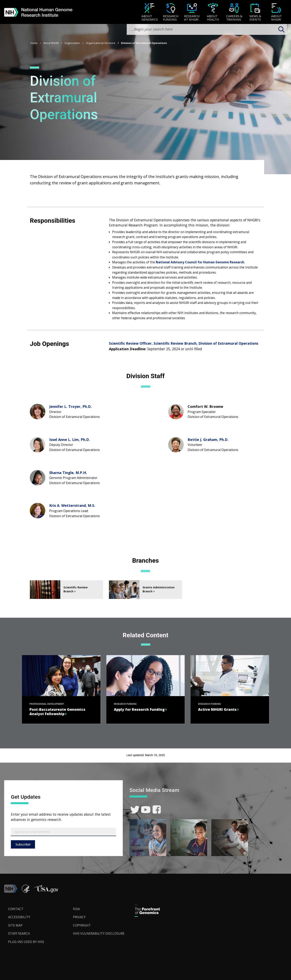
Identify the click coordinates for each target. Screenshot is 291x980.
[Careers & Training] (234, 12)
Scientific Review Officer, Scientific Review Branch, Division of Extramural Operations (184, 343)
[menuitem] (150, 12)
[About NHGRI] (276, 12)
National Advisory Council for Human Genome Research (200, 262)
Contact (16, 909)
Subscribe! (23, 844)
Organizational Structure (101, 43)
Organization (72, 43)
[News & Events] (255, 12)
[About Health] (213, 12)
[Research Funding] (171, 12)
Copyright (82, 925)
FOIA (76, 909)
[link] (135, 810)
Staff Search (19, 933)
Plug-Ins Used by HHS (26, 942)
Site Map (15, 925)
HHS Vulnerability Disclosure (99, 933)
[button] (46, 892)
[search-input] (207, 29)
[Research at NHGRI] (192, 12)
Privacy (79, 917)
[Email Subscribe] (63, 832)
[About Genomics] (150, 12)
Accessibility (19, 917)
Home (34, 43)
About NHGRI (51, 43)
